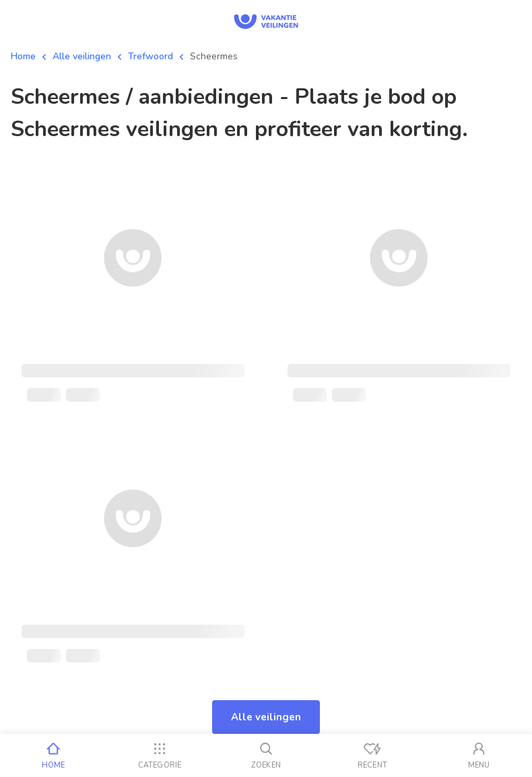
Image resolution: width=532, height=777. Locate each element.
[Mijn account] (479, 755)
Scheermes (214, 56)
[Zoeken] (266, 755)
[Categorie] (160, 755)
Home (23, 56)
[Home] (53, 755)
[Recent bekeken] (372, 755)
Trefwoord (151, 56)
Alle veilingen (82, 56)
